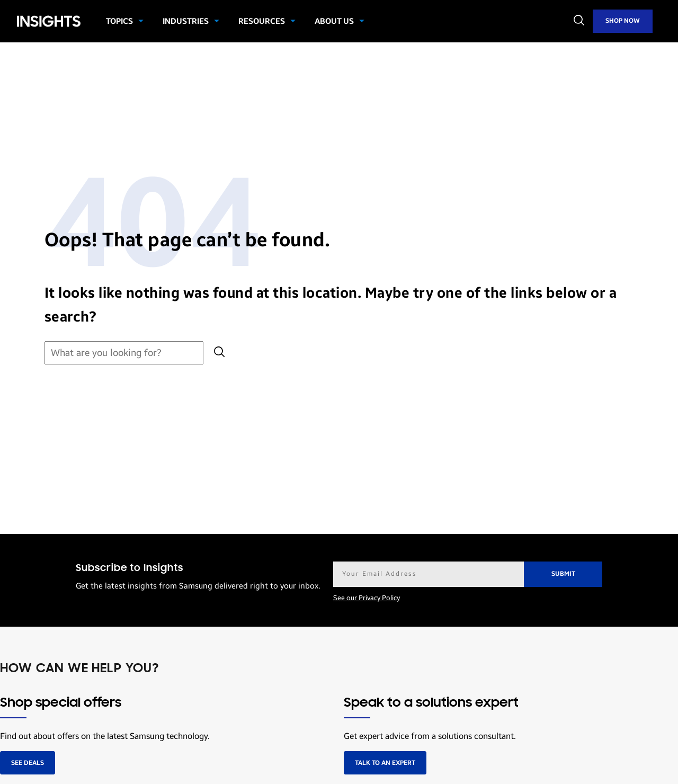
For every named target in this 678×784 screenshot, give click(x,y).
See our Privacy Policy (367, 598)
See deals (28, 763)
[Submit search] (219, 353)
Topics (119, 21)
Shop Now (623, 21)
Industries (186, 21)
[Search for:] (124, 353)
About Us (334, 21)
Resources (262, 21)
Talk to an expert (385, 763)
